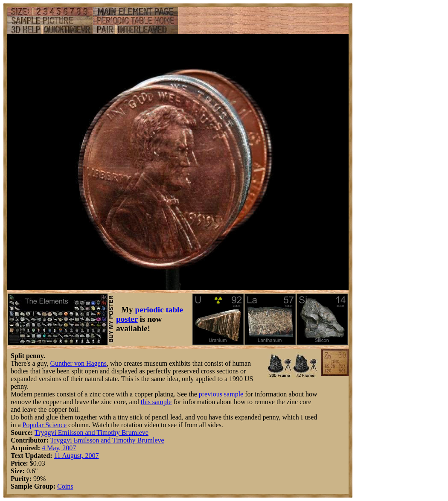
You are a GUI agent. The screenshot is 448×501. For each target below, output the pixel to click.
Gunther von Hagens (78, 363)
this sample (156, 402)
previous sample (221, 394)
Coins (65, 486)
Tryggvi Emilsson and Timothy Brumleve (92, 433)
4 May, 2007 (59, 448)
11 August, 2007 (77, 456)
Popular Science (45, 425)
